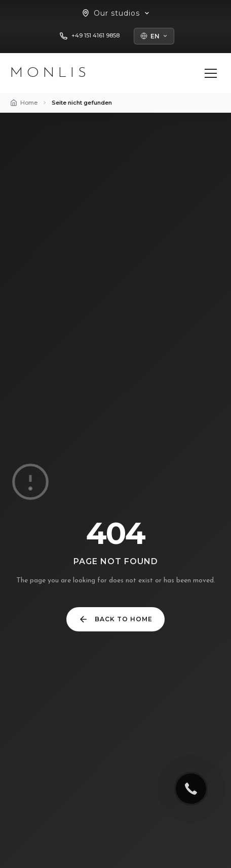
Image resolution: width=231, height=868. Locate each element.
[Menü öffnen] (211, 73)
